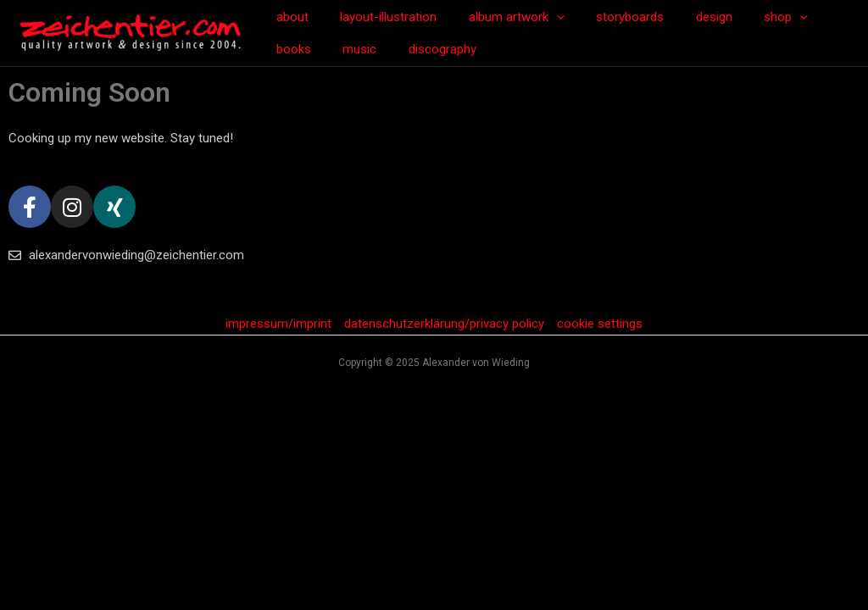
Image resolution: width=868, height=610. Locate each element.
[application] (540, 17)
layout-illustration (379, 17)
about (289, 17)
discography (366, 49)
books (816, 17)
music (290, 49)
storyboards (608, 17)
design (685, 17)
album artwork (501, 17)
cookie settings (600, 324)
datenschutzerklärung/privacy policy (444, 324)
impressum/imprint (278, 324)
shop (751, 17)
